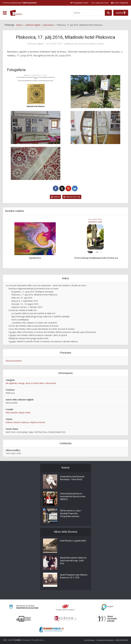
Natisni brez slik (72, 197)
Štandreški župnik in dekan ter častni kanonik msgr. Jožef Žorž (73, 561)
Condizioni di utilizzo (105, 640)
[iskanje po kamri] (89, 13)
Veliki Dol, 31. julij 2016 (22, 298)
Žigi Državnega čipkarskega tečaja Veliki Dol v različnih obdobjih (40, 316)
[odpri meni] (5, 13)
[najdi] (108, 13)
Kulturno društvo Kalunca (17, 422)
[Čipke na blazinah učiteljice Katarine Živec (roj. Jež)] (36, 163)
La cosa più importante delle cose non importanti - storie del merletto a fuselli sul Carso (46, 285)
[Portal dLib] (24, 619)
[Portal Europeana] (107, 607)
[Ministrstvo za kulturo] (24, 607)
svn (93, 3)
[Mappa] (121, 13)
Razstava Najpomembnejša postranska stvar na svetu (33, 289)
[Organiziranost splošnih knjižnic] (65, 607)
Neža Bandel (12, 413)
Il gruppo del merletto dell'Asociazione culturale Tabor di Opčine (38, 335)
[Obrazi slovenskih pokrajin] (107, 619)
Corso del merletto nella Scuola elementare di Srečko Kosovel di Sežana (41, 329)
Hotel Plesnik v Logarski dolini (73, 541)
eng (98, 3)
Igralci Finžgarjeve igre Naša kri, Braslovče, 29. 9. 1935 (74, 576)
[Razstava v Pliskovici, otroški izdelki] (96, 127)
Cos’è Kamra (90, 640)
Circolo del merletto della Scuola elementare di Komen (33, 326)
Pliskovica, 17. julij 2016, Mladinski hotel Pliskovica (34, 295)
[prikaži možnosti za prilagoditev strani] (79, 3)
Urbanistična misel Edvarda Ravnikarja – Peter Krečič (72, 478)
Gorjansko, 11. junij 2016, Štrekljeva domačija (32, 292)
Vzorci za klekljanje (20, 320)
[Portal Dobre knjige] (52, 629)
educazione (51, 383)
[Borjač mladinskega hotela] (96, 92)
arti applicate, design (15, 383)
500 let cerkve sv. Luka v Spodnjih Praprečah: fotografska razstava (71, 513)
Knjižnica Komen (38, 422)
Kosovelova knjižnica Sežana (91, 44)
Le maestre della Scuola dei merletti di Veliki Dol (33, 313)
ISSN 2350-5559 (122, 640)
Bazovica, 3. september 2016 (25, 301)
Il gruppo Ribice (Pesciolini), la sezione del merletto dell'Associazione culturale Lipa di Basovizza (52, 332)
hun (107, 3)
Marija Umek (24, 413)
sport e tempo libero (35, 383)
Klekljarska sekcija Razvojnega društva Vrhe (28, 338)
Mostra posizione (14, 361)
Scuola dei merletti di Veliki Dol (23, 310)
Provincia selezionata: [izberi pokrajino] (20, 3)
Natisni (55, 197)
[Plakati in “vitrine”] (36, 127)
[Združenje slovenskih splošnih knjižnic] (65, 619)
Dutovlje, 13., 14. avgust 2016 (25, 304)
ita (102, 3)
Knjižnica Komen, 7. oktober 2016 (27, 307)
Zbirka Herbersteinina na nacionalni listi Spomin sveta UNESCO (73, 496)
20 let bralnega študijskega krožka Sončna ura (96, 258)
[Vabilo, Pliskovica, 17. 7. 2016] (36, 92)
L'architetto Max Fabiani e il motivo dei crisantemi (34, 323)
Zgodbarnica (35, 258)
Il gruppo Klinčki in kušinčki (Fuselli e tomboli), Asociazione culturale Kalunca (43, 341)
